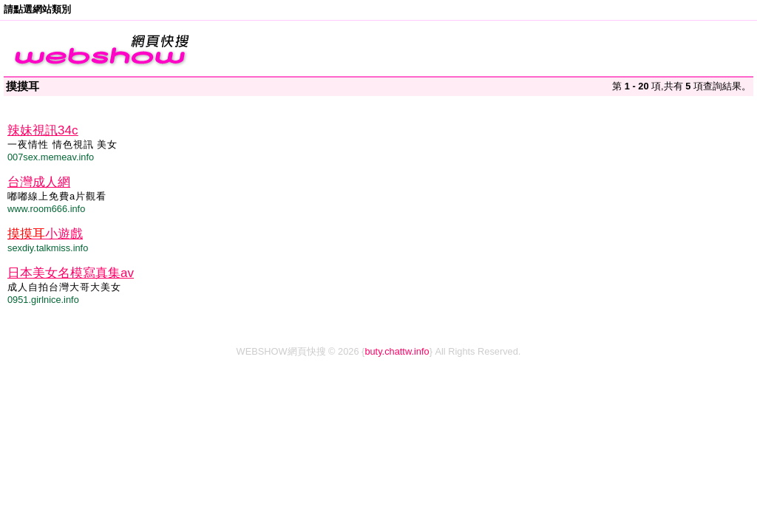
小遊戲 (45, 234)
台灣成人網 (39, 182)
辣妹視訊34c (43, 130)
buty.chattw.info (397, 351)
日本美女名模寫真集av (71, 273)
